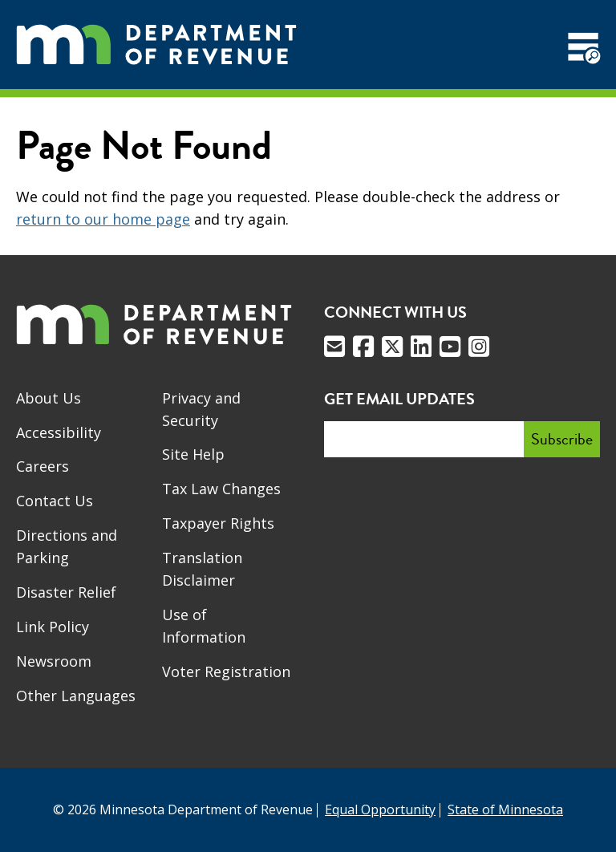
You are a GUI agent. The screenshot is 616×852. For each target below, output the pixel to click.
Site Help (193, 454)
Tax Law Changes (221, 489)
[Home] (156, 45)
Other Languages (76, 696)
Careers (43, 466)
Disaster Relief (66, 592)
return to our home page (103, 219)
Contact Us (55, 501)
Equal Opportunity (380, 809)
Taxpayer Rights (218, 523)
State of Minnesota (505, 809)
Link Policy (53, 627)
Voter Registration (226, 671)
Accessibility (59, 432)
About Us (49, 398)
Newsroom (54, 661)
